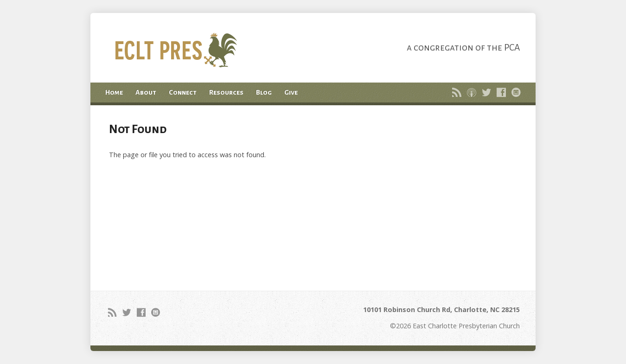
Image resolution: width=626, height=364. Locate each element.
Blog (264, 92)
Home (114, 92)
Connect (183, 92)
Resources (226, 92)
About (146, 92)
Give (291, 92)
